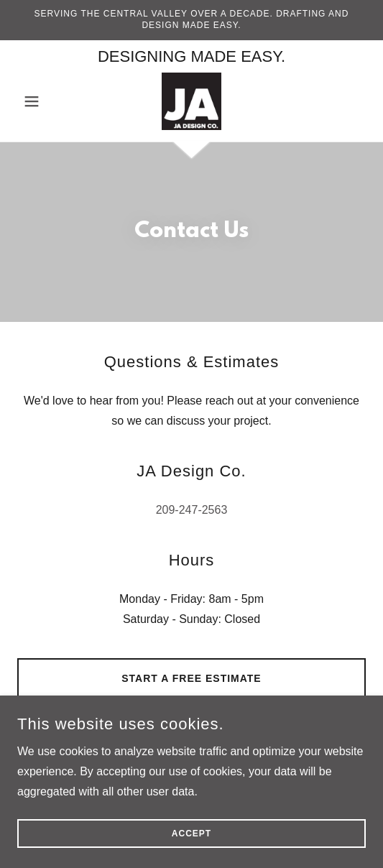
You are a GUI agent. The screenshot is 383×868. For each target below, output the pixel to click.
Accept (191, 834)
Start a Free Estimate (191, 678)
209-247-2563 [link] (192, 510)
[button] (43, 101)
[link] (192, 101)
